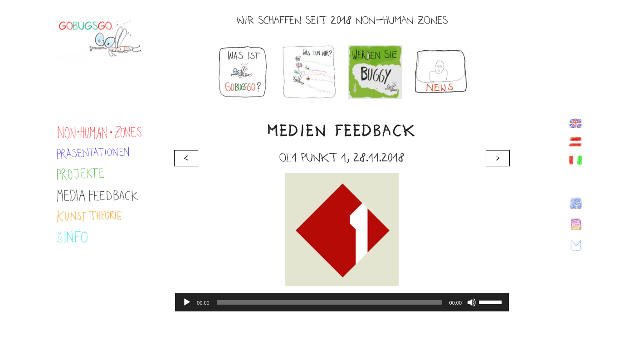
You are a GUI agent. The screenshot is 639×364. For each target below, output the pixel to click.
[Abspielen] (187, 302)
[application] (342, 302)
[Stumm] (472, 302)
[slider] (329, 302)
